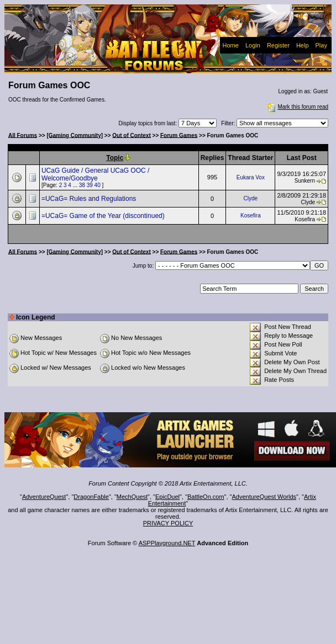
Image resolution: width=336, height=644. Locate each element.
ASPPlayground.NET (167, 543)
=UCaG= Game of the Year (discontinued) (104, 216)
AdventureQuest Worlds (264, 497)
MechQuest (132, 497)
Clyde (251, 198)
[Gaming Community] (75, 135)
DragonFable (91, 497)
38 (82, 185)
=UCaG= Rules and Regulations (90, 199)
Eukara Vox (251, 177)
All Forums (23, 135)
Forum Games (179, 135)
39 (90, 185)
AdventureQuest (44, 497)
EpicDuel (167, 497)
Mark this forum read (297, 107)
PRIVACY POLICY (168, 523)
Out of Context (131, 135)
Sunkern (305, 181)
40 (98, 185)
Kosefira (251, 215)
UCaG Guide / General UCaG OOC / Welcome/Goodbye (95, 174)
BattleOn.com (206, 497)
